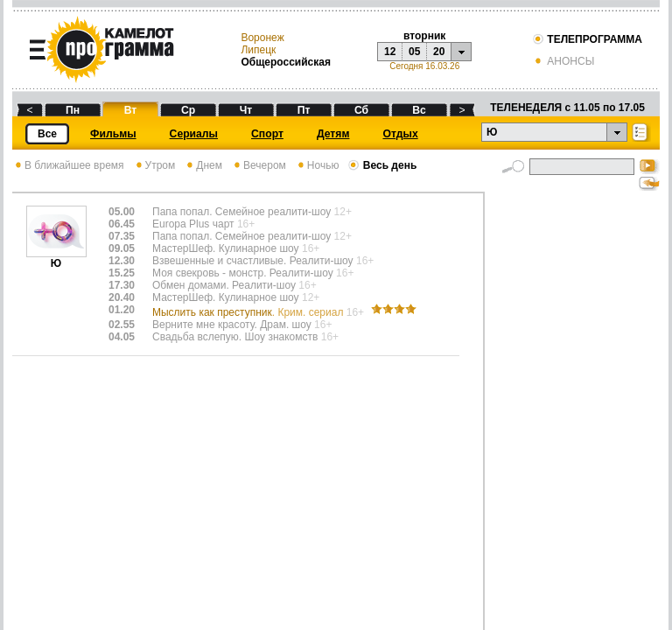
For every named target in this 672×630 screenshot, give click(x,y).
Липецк (258, 50)
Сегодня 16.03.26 (424, 66)
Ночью (317, 165)
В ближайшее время (68, 165)
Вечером (259, 165)
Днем (203, 165)
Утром (154, 165)
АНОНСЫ (563, 61)
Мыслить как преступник (259, 312)
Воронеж (262, 38)
